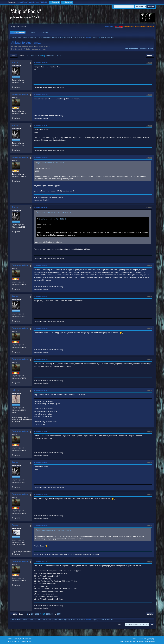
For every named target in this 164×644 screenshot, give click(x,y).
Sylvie (95, 37)
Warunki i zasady (143, 639)
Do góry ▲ (152, 639)
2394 (52, 56)
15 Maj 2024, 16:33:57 (40, 265)
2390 (33, 56)
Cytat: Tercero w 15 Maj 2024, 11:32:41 (51, 163)
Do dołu (14, 56)
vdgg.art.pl (119, 27)
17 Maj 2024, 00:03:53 (40, 525)
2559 (59, 56)
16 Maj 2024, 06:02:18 (40, 359)
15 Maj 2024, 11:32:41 (40, 125)
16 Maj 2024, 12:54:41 (40, 431)
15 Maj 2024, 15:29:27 (40, 207)
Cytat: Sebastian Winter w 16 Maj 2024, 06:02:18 (54, 530)
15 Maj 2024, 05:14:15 (40, 94)
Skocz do (121, 624)
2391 (37, 56)
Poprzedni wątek (131, 48)
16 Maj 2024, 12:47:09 (40, 390)
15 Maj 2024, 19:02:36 (40, 328)
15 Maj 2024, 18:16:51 (40, 296)
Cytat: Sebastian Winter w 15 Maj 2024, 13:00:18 (54, 212)
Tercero (15, 63)
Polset (15, 525)
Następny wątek (146, 48)
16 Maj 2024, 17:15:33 (40, 494)
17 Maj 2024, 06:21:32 (40, 561)
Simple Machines (26, 639)
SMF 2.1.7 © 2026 (14, 639)
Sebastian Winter (20, 95)
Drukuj (150, 56)
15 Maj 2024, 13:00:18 (40, 157)
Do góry (14, 614)
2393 (48, 56)
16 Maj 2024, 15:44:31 (40, 462)
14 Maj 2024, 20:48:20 (40, 62)
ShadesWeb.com (25, 641)
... (30, 56)
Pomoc (134, 639)
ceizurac (16, 390)
